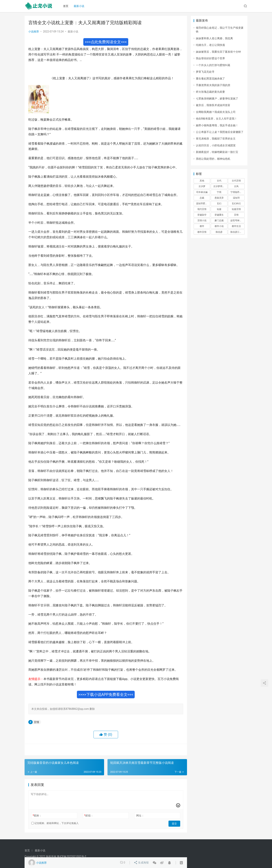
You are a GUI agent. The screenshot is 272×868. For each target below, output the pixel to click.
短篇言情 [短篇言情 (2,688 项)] (236, 209)
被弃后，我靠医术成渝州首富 (213, 105)
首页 (67, 6)
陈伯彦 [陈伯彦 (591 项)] (219, 232)
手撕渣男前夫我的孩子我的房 (213, 85)
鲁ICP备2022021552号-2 (72, 856)
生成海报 (141, 863)
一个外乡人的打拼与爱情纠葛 (213, 65)
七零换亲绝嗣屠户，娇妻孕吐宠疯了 (217, 99)
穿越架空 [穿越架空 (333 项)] (202, 215)
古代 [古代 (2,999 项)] (219, 181)
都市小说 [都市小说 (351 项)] (219, 226)
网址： (140, 816)
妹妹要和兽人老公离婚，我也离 (214, 38)
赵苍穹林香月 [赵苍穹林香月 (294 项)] (237, 220)
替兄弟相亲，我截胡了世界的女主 (216, 139)
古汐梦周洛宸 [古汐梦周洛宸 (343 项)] (220, 186)
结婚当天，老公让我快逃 (210, 45)
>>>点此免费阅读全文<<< (106, 42)
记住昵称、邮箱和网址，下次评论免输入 (55, 823)
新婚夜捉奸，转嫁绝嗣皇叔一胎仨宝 (217, 152)
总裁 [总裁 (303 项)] (202, 198)
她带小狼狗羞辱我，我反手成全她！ (217, 125)
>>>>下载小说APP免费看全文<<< (106, 695)
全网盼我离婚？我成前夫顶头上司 (216, 112)
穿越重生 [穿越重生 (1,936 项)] (219, 215)
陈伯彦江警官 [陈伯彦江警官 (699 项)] (237, 232)
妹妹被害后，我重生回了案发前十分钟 (218, 52)
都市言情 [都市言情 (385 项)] (202, 232)
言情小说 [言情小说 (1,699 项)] (202, 220)
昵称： (37, 816)
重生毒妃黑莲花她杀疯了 (210, 79)
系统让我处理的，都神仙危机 (213, 159)
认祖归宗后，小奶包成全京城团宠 (216, 145)
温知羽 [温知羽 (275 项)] (236, 198)
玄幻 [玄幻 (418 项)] (219, 204)
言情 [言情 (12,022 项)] (236, 215)
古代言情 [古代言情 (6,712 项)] (236, 181)
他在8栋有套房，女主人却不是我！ (216, 119)
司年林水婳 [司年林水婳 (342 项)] (202, 192)
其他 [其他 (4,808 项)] (202, 181)
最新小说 (80, 6)
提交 (175, 823)
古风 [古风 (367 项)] (236, 186)
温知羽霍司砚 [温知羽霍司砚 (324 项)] (203, 204)
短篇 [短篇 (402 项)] (219, 209)
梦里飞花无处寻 (205, 72)
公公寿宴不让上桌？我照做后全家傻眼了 (220, 132)
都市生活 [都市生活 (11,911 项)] (236, 226)
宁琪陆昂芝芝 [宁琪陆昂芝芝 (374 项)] (237, 192)
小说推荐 (34, 32)
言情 (36, 722)
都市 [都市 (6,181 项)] (202, 226)
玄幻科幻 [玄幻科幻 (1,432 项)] (236, 204)
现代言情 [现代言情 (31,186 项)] (202, 209)
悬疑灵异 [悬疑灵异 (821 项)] (219, 198)
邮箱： (89, 816)
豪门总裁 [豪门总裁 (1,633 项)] (219, 220)
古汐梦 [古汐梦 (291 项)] (202, 186)
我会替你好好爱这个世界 (210, 58)
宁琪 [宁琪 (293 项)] (219, 192)
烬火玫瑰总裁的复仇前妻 (210, 92)
